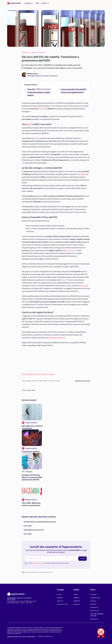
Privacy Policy (22, 636)
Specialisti (77, 604)
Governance (94, 619)
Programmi (29, 3)
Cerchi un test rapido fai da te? (72, 92)
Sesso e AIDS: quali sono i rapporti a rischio (38, 374)
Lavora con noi (95, 611)
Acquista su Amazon (58, 338)
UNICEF (64, 280)
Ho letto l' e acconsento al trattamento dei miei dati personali (48, 563)
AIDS (72, 160)
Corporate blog (95, 598)
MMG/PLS (77, 601)
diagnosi (84, 286)
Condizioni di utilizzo (13, 636)
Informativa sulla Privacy (38, 563)
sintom (83, 174)
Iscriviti (83, 559)
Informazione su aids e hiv (34, 530)
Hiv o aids (28, 526)
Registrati (60, 598)
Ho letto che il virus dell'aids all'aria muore (40, 522)
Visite (37, 3)
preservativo (71, 250)
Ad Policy (93, 601)
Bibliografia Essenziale (83, 381)
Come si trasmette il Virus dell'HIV (74, 89)
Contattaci (93, 604)
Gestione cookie (31, 636)
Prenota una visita (62, 604)
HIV (33, 89)
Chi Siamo (93, 595)
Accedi (59, 595)
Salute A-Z (45, 3)
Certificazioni (94, 607)
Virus (30, 89)
